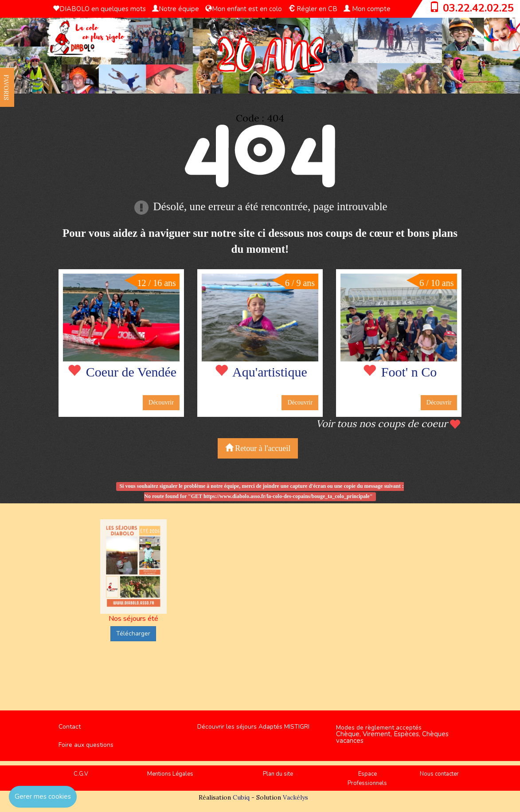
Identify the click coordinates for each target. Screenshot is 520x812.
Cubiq (241, 797)
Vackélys (295, 797)
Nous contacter (439, 774)
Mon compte (367, 9)
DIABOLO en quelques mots (99, 9)
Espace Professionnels (367, 779)
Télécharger (133, 634)
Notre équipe (176, 9)
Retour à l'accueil (258, 448)
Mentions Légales (170, 774)
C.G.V (81, 774)
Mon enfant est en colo (244, 9)
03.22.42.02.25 (478, 8)
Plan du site (278, 774)
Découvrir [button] (161, 402)
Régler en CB (313, 9)
